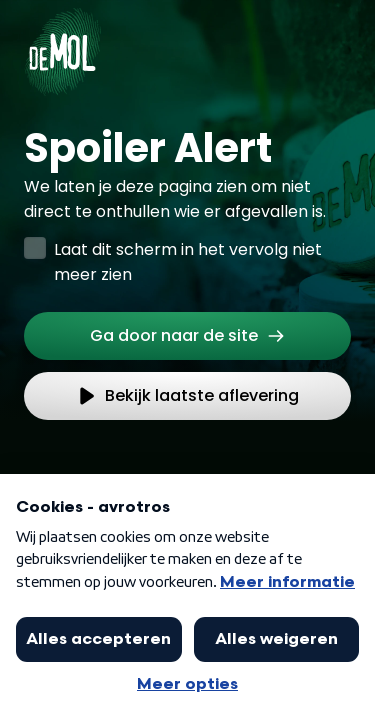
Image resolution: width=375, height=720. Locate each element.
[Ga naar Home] (62, 40)
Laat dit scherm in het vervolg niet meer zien (188, 262)
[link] (187, 336)
